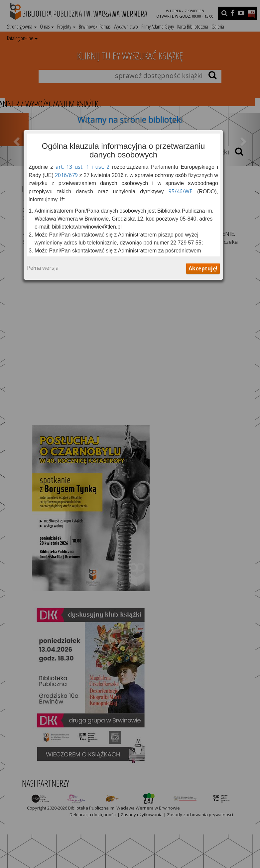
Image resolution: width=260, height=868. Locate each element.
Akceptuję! (203, 268)
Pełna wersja (43, 268)
